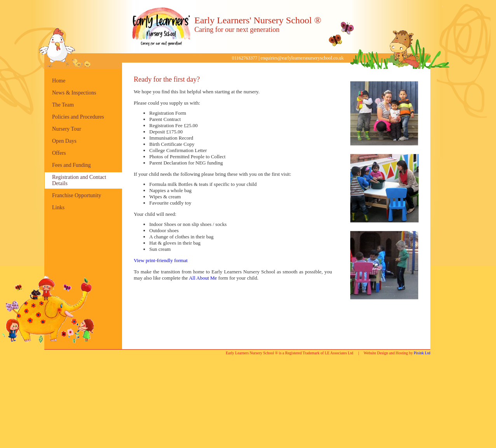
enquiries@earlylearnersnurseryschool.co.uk (302, 58)
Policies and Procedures (78, 117)
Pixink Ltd (422, 353)
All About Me (203, 278)
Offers (59, 153)
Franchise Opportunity (77, 195)
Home (59, 81)
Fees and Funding (72, 165)
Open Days (64, 141)
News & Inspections (74, 93)
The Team (63, 105)
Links (58, 207)
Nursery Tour (67, 129)
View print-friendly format (161, 260)
